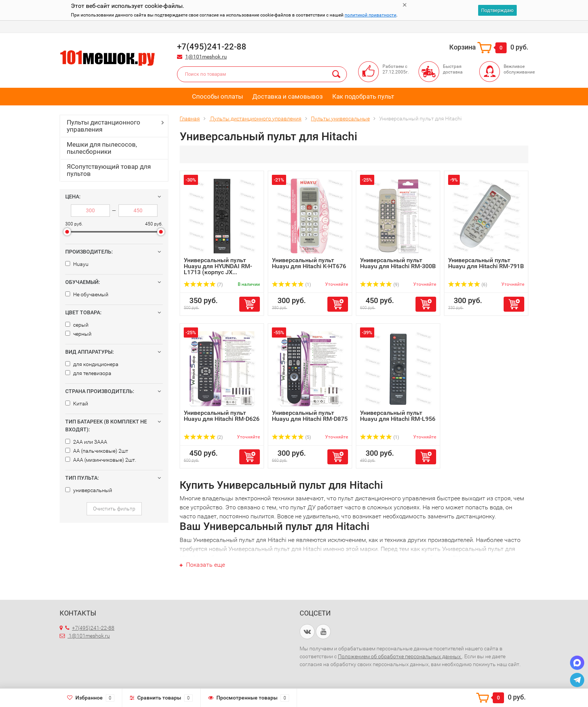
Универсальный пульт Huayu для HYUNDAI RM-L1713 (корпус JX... (218, 266)
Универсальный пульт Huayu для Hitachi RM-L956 (398, 416)
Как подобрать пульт (363, 96)
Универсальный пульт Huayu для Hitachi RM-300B (398, 263)
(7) (203, 285)
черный (78, 334)
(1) (291, 285)
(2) (203, 437)
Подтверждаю (497, 10)
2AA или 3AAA (86, 442)
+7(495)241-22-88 (90, 628)
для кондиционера (92, 364)
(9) (379, 285)
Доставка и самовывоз (288, 96)
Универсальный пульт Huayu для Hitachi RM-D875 (310, 416)
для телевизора (88, 373)
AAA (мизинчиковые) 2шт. (101, 460)
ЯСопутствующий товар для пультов (109, 170)
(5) (291, 437)
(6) (468, 285)
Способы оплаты (217, 96)
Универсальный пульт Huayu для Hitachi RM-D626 (222, 416)
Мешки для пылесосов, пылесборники (102, 148)
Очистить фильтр (114, 509)
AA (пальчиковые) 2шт (97, 451)
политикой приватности (370, 15)
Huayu (77, 264)
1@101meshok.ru (206, 57)
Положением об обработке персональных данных (400, 656)
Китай (77, 404)
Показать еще (202, 565)
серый (77, 325)
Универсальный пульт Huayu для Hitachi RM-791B (486, 263)
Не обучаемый (87, 294)
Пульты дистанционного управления (103, 126)
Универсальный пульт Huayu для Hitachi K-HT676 (309, 263)
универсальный (89, 490)
